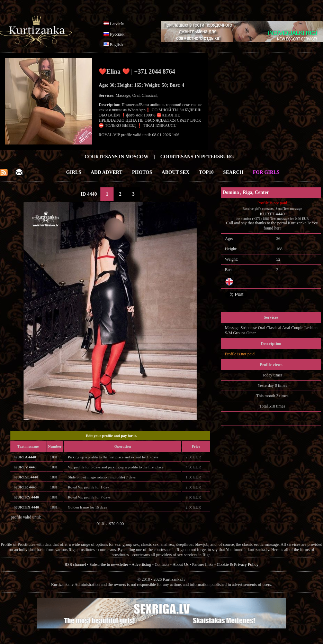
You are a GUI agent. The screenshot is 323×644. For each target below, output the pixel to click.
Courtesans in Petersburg (197, 157)
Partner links (203, 564)
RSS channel (75, 564)
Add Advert (107, 172)
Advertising (141, 564)
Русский (117, 34)
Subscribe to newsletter (109, 564)
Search (233, 172)
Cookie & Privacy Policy (237, 564)
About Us (180, 564)
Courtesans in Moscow (116, 157)
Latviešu (117, 24)
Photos (142, 172)
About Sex (176, 172)
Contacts (162, 564)
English (116, 45)
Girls (74, 172)
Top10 (207, 172)
